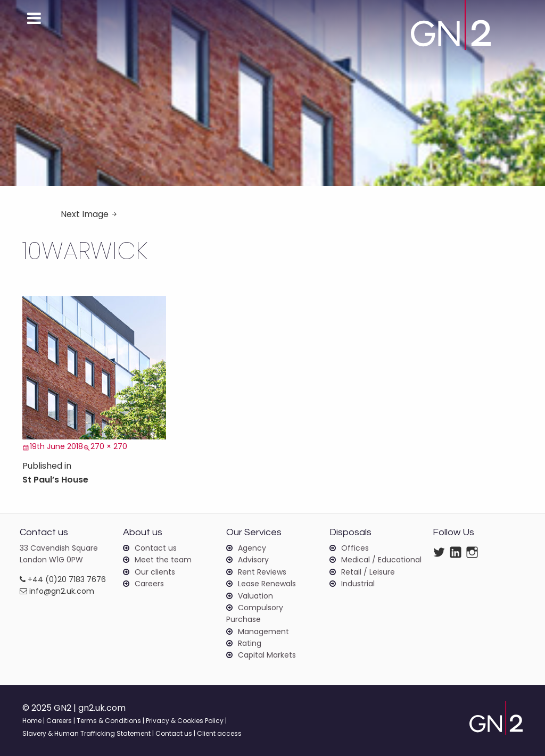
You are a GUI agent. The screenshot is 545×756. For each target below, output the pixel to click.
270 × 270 (109, 446)
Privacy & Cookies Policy (185, 721)
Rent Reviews (262, 572)
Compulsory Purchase (255, 613)
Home (32, 721)
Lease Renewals (267, 584)
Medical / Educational (381, 560)
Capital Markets (267, 655)
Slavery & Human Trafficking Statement (86, 733)
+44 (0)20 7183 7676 (63, 579)
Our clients (155, 572)
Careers (149, 584)
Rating (250, 643)
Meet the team (163, 560)
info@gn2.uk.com (57, 591)
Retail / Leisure (368, 572)
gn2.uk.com (102, 708)
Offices (355, 548)
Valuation (255, 596)
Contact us (156, 548)
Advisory (253, 560)
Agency (252, 548)
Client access (219, 733)
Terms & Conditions (109, 721)
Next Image (85, 214)
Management (263, 632)
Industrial (358, 584)
